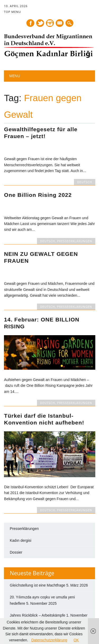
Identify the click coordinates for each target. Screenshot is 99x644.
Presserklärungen (24, 487)
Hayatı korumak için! (27, 592)
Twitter (40, 23)
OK (76, 640)
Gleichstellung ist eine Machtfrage (37, 544)
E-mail (60, 23)
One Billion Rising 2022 (38, 195)
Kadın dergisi (21, 499)
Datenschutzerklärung (49, 640)
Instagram (50, 23)
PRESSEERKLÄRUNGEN (75, 241)
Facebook (30, 23)
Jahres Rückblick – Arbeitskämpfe (37, 574)
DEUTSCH (84, 182)
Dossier (16, 511)
